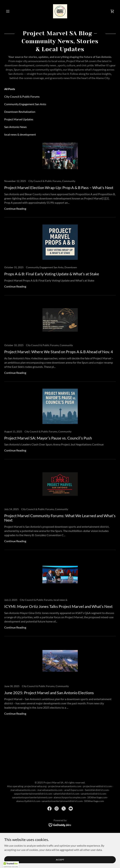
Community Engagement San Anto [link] (25, 104)
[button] (13, 11)
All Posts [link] (10, 89)
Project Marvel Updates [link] (19, 119)
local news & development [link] (20, 134)
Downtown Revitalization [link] (20, 112)
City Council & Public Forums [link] (22, 96)
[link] (60, 11)
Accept (60, 860)
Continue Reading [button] (15, 209)
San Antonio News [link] (15, 127)
